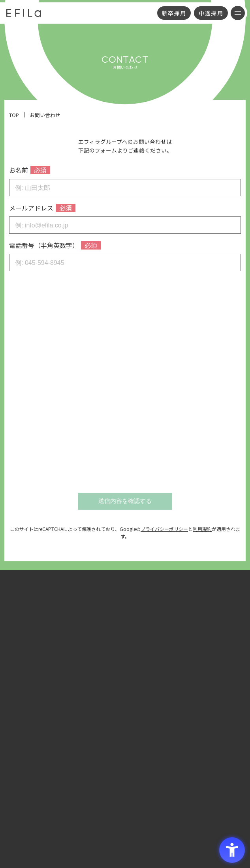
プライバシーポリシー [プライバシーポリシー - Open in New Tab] (164, 529)
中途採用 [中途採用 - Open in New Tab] (211, 13)
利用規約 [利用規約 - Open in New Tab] (202, 529)
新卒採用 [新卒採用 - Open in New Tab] (174, 13)
